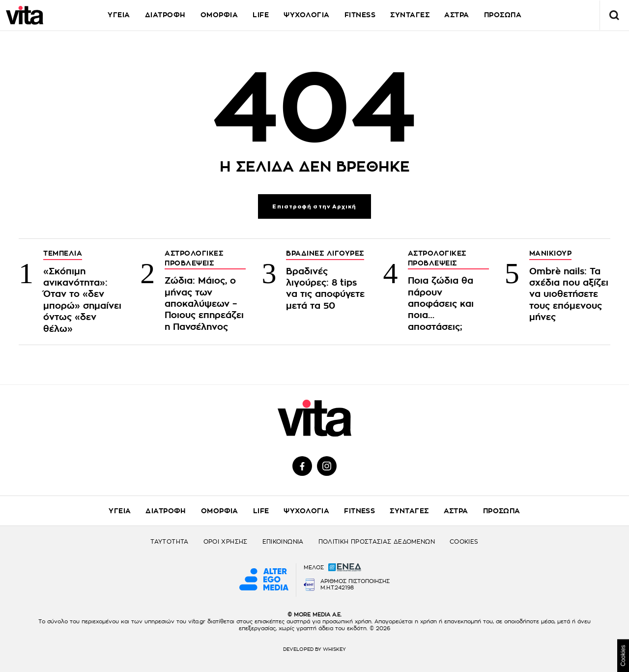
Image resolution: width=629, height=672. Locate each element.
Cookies (623, 656)
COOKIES (464, 542)
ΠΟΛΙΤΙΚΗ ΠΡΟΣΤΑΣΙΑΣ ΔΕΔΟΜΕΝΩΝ (377, 542)
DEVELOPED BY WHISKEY (314, 649)
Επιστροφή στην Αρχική (314, 207)
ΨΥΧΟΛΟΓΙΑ (307, 15)
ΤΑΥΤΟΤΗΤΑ (169, 542)
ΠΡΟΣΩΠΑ (502, 511)
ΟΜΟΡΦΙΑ (219, 15)
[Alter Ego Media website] (264, 580)
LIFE (261, 15)
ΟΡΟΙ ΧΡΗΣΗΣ (226, 542)
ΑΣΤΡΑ (457, 15)
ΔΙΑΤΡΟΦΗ (165, 15)
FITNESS (360, 15)
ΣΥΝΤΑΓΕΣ (410, 15)
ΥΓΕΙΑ (119, 15)
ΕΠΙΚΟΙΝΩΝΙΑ (283, 542)
